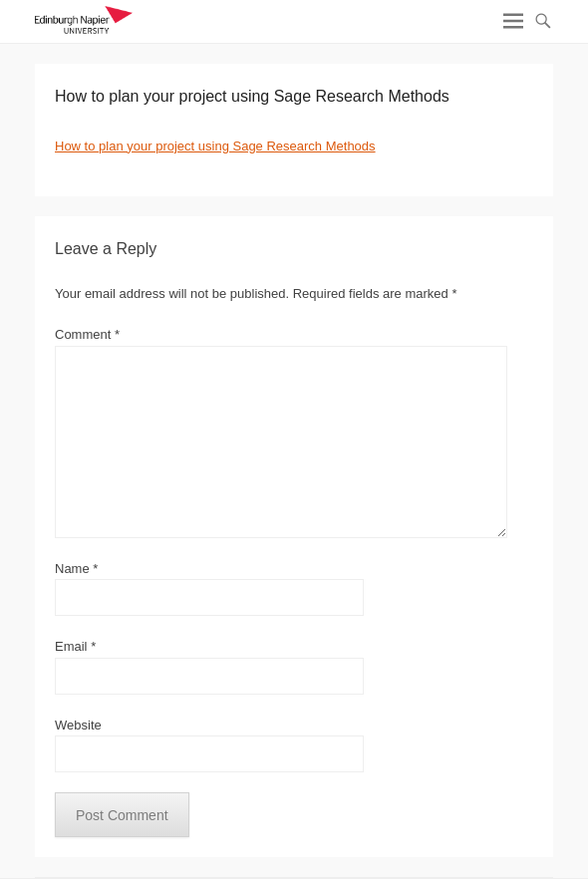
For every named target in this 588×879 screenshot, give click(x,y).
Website (78, 725)
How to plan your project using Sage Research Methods (215, 146)
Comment (87, 334)
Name (76, 569)
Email (75, 646)
